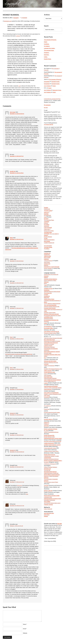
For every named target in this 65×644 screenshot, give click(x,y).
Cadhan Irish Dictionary (50, 398)
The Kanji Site (48, 521)
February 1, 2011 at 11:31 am (17, 528)
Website (25, 635)
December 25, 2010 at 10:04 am (18, 454)
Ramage (46, 574)
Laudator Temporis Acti (50, 252)
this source (20, 487)
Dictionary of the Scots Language (52, 336)
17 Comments (25, 18)
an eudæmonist (48, 221)
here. (27, 496)
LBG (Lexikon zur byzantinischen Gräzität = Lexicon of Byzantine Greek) (52, 434)
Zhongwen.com (48, 519)
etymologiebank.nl (49, 350)
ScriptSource (47, 314)
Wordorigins (47, 305)
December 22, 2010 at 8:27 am (18, 285)
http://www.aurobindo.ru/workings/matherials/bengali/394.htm (21, 356)
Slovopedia (47, 439)
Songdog (46, 213)
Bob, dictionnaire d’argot (50, 367)
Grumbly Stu (13, 171)
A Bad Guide (47, 236)
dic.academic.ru (48, 447)
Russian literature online (50, 480)
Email (24, 631)
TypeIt (46, 299)
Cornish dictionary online (50, 406)
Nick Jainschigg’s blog (50, 571)
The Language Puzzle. (50, 50)
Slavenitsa (47, 468)
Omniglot (46, 312)
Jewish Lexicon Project (50, 317)
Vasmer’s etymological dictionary (52, 475)
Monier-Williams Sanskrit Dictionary (53, 526)
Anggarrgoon (47, 265)
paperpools (47, 233)
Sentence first (48, 275)
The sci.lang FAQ (48, 310)
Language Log (48, 263)
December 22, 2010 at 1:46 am (18, 173)
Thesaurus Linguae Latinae (51, 358)
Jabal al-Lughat (48, 267)
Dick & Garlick (48, 268)
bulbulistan (47, 270)
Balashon (46, 277)
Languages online (49, 550)
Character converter (49, 562)
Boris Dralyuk (47, 250)
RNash (12, 238)
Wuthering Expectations (50, 248)
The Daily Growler (49, 216)
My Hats (46, 112)
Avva (45, 223)
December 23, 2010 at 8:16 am (18, 417)
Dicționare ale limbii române (51, 393)
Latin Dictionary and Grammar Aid (53, 357)
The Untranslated (48, 255)
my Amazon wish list (49, 129)
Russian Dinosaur (49, 245)
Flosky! (46, 42)
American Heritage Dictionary (51, 292)
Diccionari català (48, 384)
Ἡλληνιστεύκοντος (49, 272)
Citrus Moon (47, 573)
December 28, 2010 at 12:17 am (18, 508)
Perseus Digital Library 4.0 (51, 418)
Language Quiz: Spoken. (50, 48)
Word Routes (47, 273)
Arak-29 (46, 408)
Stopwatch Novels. (57, 84)
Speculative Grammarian (50, 555)
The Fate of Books (49, 257)
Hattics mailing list (49, 566)
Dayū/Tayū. (47, 55)
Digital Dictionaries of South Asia (52, 524)
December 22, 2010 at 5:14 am (18, 239)
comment (18, 36)
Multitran (46, 290)
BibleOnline (47, 316)
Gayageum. (47, 53)
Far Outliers (47, 231)
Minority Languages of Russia (52, 471)
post (20, 86)
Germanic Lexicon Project (51, 334)
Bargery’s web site (49, 543)
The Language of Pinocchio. (51, 40)
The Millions (47, 259)
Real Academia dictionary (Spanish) (53, 382)
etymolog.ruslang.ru (49, 461)
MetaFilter (47, 219)
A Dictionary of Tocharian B (51, 514)
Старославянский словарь (51, 495)
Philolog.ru (47, 466)
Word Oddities (48, 557)
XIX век (46, 247)
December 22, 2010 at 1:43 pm (18, 371)
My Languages (48, 109)
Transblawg (47, 228)
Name (25, 626)
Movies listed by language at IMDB (53, 548)
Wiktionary (47, 295)
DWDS (46, 346)
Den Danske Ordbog (49, 353)
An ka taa (46, 538)
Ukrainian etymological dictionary (52, 507)
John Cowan (13, 112)
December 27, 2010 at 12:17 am (18, 484)
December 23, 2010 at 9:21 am (18, 437)
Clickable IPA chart (49, 302)
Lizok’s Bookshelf (48, 235)
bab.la (46, 297)
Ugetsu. (46, 57)
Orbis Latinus (47, 437)
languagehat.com (7, 4)
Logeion (46, 420)
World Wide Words (49, 411)
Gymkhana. (47, 44)
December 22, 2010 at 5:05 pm (18, 391)
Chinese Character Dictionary (51, 517)
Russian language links (50, 478)
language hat (13, 415)
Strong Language (48, 280)
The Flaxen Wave (49, 240)
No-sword (46, 224)
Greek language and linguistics (52, 423)
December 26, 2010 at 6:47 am (18, 469)
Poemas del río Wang (49, 238)
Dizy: (45, 389)
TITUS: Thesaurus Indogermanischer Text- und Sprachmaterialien (51, 324)
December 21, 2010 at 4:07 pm (18, 156)
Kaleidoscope (47, 214)
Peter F (12, 339)
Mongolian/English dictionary (51, 522)
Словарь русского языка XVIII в (52, 498)
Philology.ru (47, 464)
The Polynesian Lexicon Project (52, 534)
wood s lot (47, 218)
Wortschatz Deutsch (49, 341)
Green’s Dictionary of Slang (51, 293)
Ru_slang (47, 473)
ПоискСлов (47, 451)
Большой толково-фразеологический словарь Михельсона (51, 488)
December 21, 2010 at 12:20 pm (18, 114)
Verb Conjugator (48, 410)
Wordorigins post (8, 21)
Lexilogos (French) (49, 375)
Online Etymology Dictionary (51, 413)
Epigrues (46, 230)
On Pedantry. (47, 46)
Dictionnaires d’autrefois (50, 377)
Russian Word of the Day (50, 502)
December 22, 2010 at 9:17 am (18, 310)
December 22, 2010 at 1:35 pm (18, 341)
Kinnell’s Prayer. (48, 59)
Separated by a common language (53, 279)
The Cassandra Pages (50, 226)
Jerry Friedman (48, 88)
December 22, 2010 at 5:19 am (18, 263)
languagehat (16, 18)
